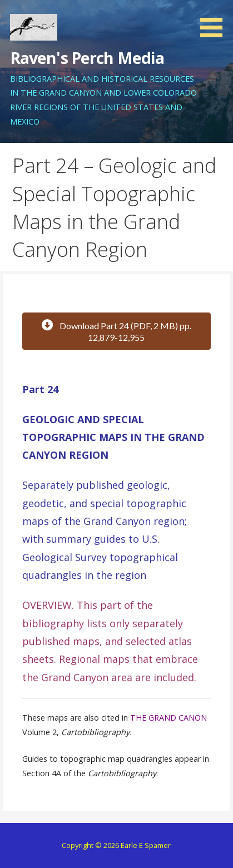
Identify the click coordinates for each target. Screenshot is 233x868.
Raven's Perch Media (87, 58)
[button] (215, 21)
